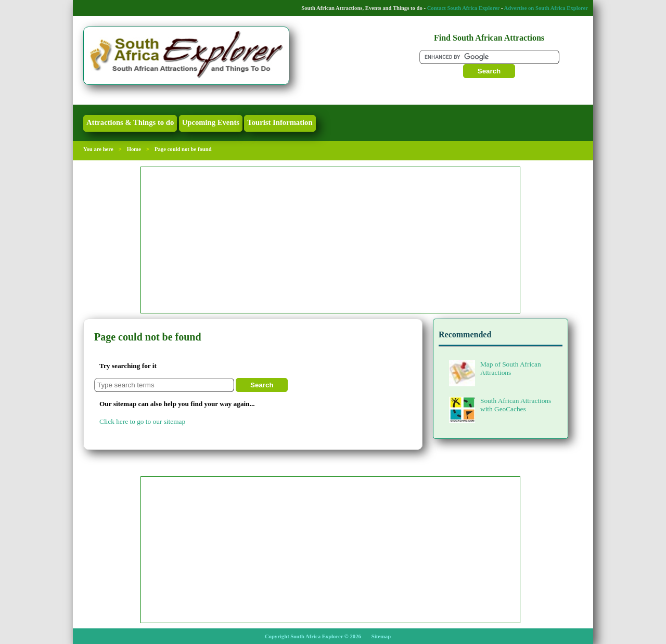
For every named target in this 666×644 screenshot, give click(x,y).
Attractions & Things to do (130, 122)
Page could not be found (183, 149)
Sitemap (381, 636)
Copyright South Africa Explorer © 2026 (313, 636)
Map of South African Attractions (495, 368)
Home (134, 149)
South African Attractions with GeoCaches (500, 405)
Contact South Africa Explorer (464, 8)
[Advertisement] (330, 240)
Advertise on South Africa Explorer (546, 8)
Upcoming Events (211, 122)
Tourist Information (280, 122)
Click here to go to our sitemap (142, 421)
